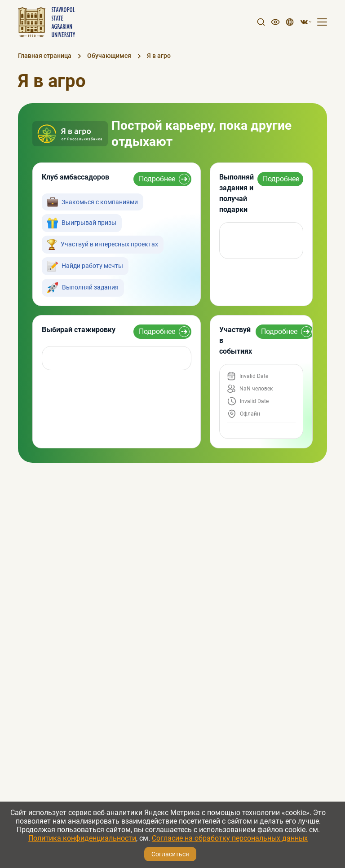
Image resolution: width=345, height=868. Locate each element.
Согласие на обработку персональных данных (230, 838)
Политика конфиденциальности (82, 838)
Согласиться (170, 854)
